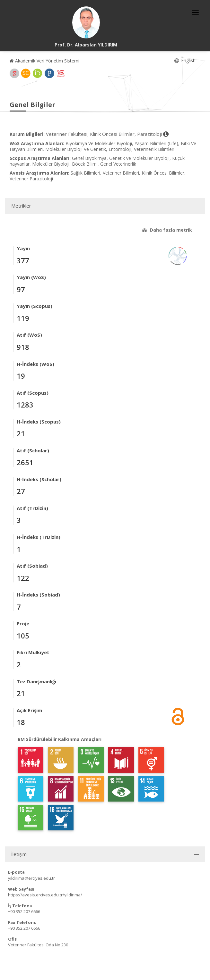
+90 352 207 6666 (24, 911)
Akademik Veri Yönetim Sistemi (44, 61)
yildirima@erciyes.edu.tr (31, 878)
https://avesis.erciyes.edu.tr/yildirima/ (45, 895)
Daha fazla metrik (166, 230)
